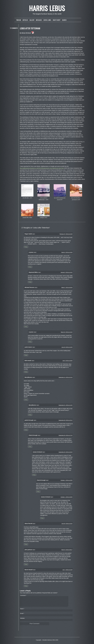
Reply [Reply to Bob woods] (26, 372)
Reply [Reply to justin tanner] (26, 355)
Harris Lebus (47, 8)
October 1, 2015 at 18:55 (67, 497)
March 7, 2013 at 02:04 (67, 287)
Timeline (19, 20)
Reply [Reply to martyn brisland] (34, 475)
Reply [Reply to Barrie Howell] (26, 586)
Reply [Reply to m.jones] (30, 267)
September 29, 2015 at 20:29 (65, 452)
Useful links (47, 20)
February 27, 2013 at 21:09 (66, 234)
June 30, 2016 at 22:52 (67, 524)
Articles (25, 20)
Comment (23, 595)
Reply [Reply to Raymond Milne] (30, 282)
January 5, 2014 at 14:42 (67, 272)
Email (22, 615)
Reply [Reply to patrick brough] (26, 430)
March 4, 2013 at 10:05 (67, 252)
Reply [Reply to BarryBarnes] (26, 400)
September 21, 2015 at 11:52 (65, 405)
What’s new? (57, 20)
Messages (39, 20)
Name (22, 611)
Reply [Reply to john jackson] (26, 564)
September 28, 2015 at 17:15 (65, 435)
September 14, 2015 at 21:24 (65, 377)
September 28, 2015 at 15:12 (65, 420)
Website (22, 620)
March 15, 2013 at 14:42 (67, 332)
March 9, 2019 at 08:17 (67, 550)
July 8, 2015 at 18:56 (67, 361)
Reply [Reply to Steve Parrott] (26, 544)
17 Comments (14, 28)
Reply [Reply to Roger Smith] (26, 247)
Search (64, 20)
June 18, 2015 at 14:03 (67, 347)
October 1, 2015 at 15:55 (67, 480)
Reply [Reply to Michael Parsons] (26, 327)
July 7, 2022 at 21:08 (67, 570)
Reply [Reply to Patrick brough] (30, 447)
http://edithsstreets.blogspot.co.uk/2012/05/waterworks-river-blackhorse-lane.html (42, 168)
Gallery (32, 20)
